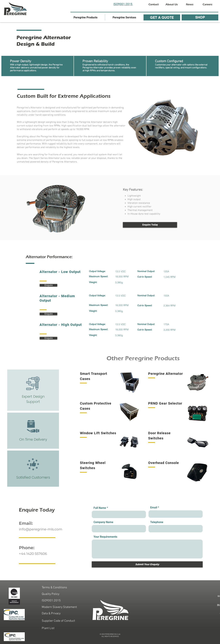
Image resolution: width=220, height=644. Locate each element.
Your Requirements (105, 537)
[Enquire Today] (150, 225)
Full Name (100, 508)
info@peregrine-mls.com (41, 529)
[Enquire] (48, 285)
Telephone (157, 522)
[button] (86, 17)
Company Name (103, 522)
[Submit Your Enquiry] (147, 564)
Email (154, 508)
